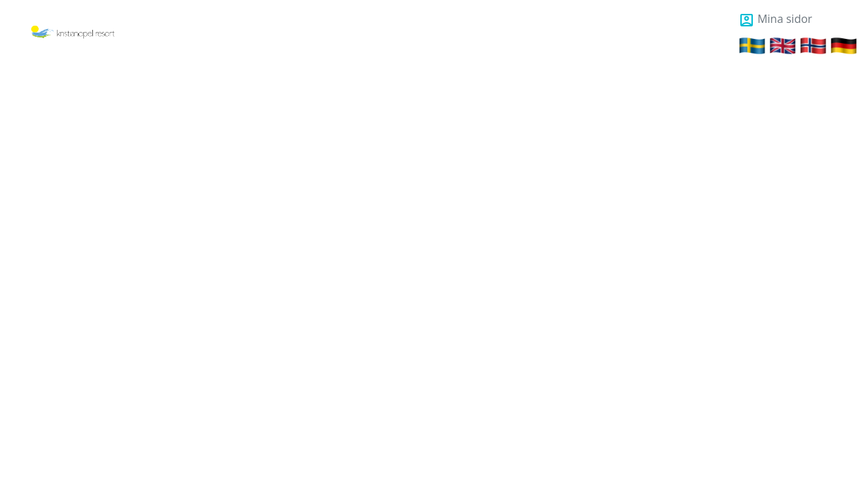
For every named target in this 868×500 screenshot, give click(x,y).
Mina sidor (775, 19)
